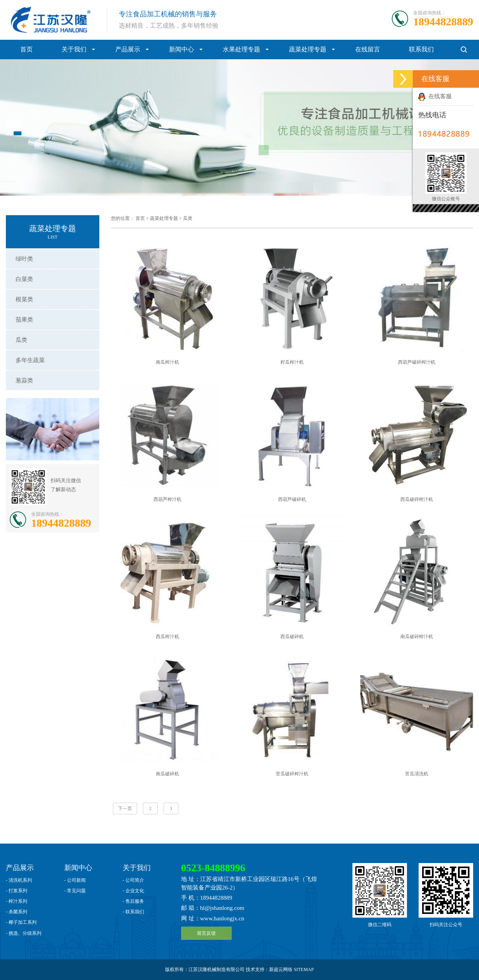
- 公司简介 (133, 880)
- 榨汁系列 (17, 901)
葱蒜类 (24, 380)
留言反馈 (206, 933)
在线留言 (368, 49)
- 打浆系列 (17, 891)
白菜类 (24, 279)
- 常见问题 (75, 891)
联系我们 (421, 49)
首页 (26, 49)
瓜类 (21, 340)
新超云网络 (281, 969)
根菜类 (24, 299)
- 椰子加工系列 (21, 922)
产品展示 (128, 49)
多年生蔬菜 (30, 360)
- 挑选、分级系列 (24, 933)
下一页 (125, 808)
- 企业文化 (133, 891)
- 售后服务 (133, 901)
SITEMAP (304, 969)
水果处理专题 (241, 49)
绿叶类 (24, 259)
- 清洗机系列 (19, 880)
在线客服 (435, 96)
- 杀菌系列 (17, 912)
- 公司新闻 (75, 880)
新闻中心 (181, 49)
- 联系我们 (133, 912)
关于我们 (74, 49)
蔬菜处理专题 (308, 49)
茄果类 (24, 320)
